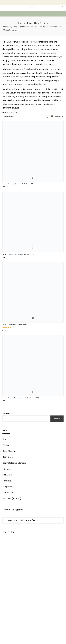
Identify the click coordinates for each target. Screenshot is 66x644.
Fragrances (8, 487)
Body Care (8, 457)
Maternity (7, 481)
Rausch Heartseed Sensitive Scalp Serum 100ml (19, 184)
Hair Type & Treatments (48, 27)
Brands (6, 439)
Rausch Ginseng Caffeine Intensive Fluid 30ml (18, 254)
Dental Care (8, 493)
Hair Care (33, 27)
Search (6, 414)
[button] (33, 177)
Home (5, 27)
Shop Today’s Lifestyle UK (18, 27)
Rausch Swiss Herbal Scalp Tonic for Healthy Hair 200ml (21, 398)
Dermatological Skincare (14, 463)
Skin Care (7, 475)
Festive (6, 445)
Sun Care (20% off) (12, 498)
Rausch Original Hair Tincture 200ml (15, 325)
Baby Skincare (9, 451)
